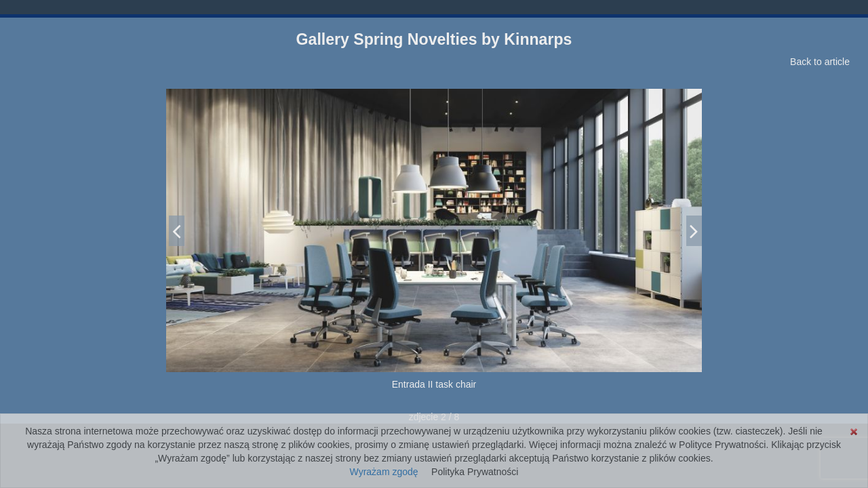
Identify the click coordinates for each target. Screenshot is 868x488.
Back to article (820, 62)
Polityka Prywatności (475, 472)
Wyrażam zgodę (384, 472)
